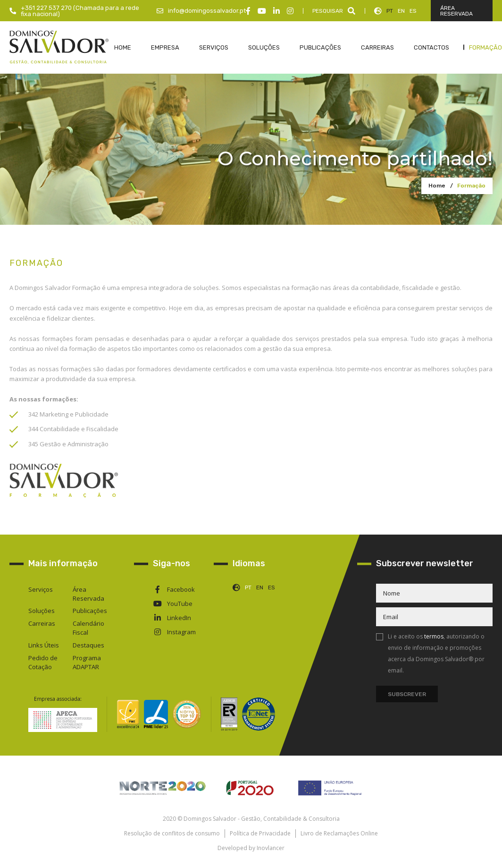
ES (413, 11)
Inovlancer (271, 848)
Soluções (42, 611)
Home (437, 186)
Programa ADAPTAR (87, 662)
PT (390, 11)
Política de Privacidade (260, 833)
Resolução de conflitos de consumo (172, 833)
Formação (471, 186)
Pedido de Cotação (43, 662)
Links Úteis (44, 645)
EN (401, 11)
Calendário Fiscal (88, 628)
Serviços (41, 589)
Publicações (90, 611)
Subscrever (407, 694)
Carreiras (42, 623)
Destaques (88, 645)
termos (434, 636)
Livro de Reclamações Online (339, 833)
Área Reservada (88, 594)
